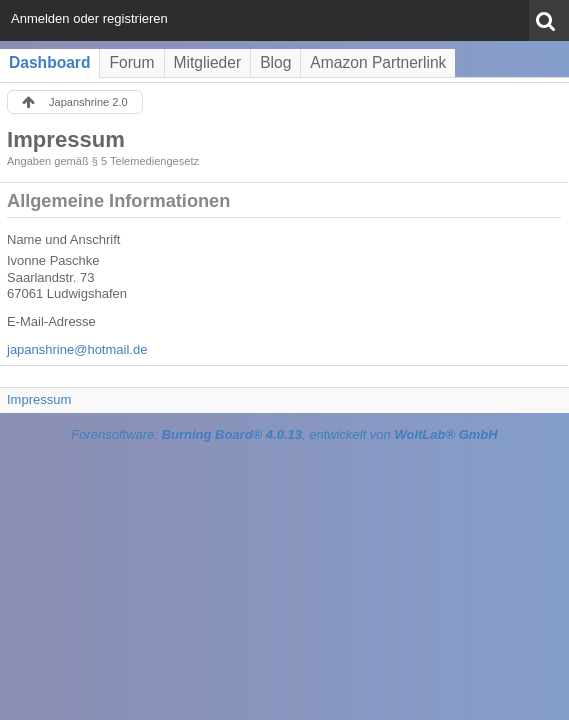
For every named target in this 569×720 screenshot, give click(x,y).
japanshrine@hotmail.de (77, 349)
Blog (275, 62)
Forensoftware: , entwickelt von (284, 434)
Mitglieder (208, 62)
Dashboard (49, 62)
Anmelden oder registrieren (89, 18)
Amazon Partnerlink (378, 62)
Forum (131, 62)
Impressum (39, 399)
